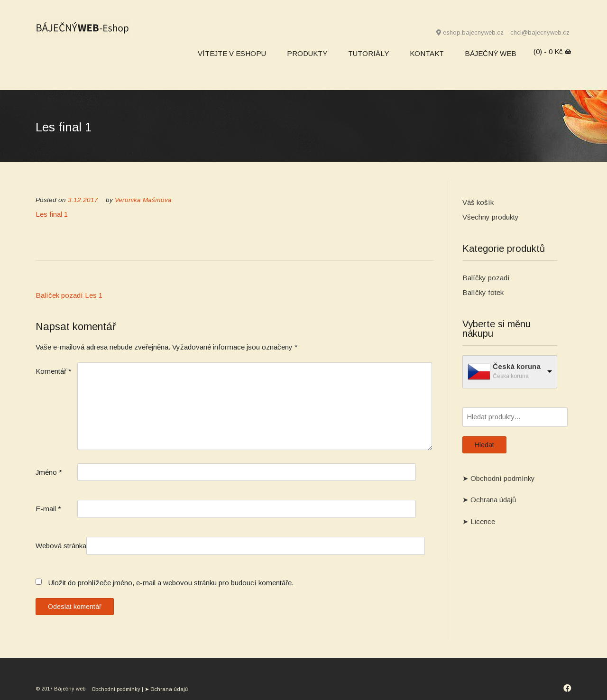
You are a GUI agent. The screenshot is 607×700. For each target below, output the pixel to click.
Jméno (49, 472)
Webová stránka (61, 546)
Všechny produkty (491, 217)
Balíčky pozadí (486, 278)
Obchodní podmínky (116, 689)
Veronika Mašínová (143, 200)
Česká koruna (517, 366)
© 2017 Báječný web (61, 689)
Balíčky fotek (483, 292)
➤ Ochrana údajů (489, 500)
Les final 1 (52, 214)
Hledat (484, 445)
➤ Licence (479, 521)
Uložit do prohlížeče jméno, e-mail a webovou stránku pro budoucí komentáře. (171, 583)
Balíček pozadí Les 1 (69, 295)
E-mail (48, 509)
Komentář (54, 371)
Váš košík (478, 202)
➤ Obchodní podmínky (499, 478)
